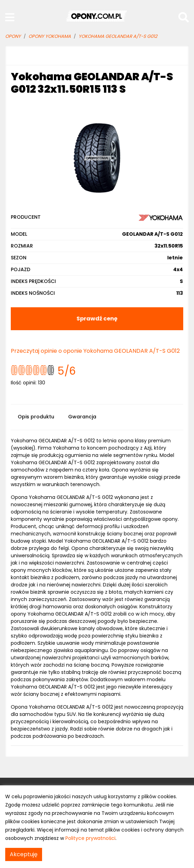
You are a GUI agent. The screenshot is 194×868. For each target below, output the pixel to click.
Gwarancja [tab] (82, 417)
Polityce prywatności (90, 838)
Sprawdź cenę (97, 319)
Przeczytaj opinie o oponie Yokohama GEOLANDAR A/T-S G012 (95, 351)
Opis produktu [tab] (36, 417)
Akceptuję (24, 854)
